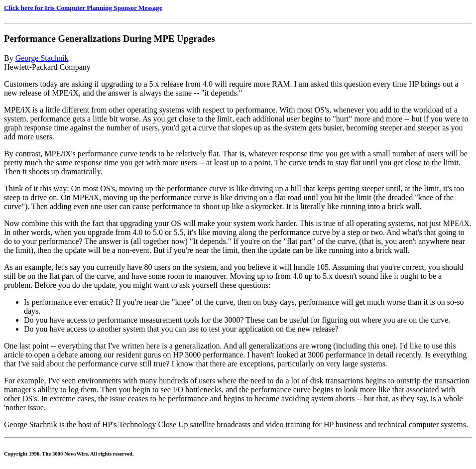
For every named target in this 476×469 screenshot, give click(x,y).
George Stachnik (42, 58)
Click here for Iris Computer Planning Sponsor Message (83, 8)
